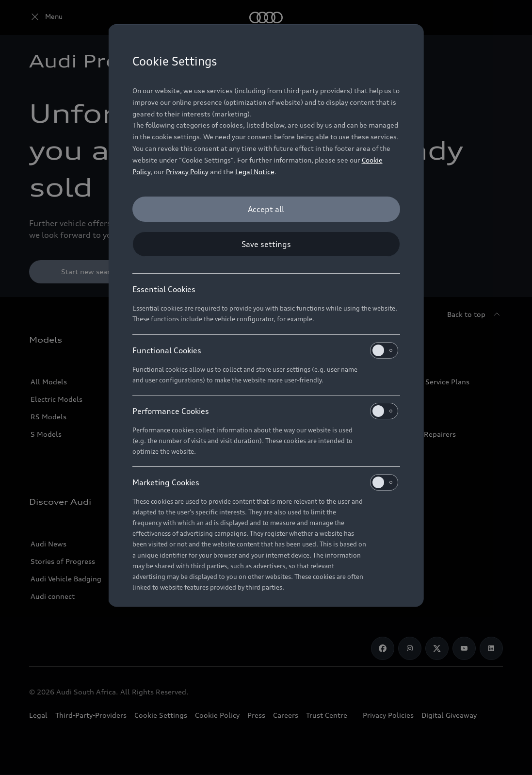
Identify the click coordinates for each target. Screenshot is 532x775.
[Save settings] (266, 244)
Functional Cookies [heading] (265, 350)
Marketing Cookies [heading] (265, 482)
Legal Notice (255, 172)
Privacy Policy (187, 172)
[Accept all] (266, 209)
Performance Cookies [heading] (265, 411)
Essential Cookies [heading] (164, 289)
